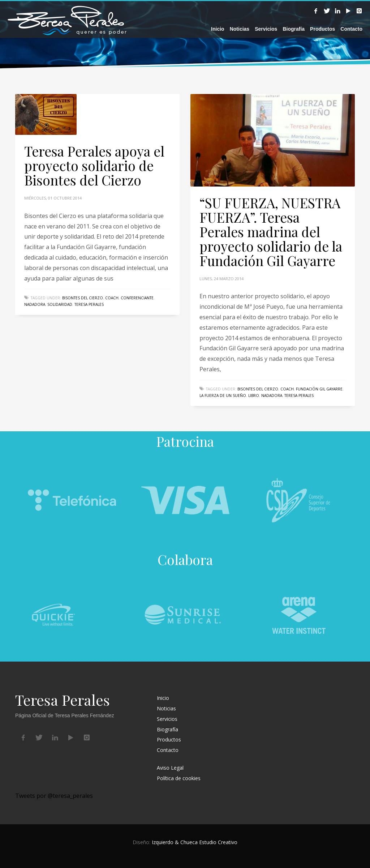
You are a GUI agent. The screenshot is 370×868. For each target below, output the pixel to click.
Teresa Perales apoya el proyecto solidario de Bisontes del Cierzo (94, 165)
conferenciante (137, 298)
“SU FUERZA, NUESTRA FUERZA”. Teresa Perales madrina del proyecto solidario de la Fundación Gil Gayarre (271, 232)
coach (112, 298)
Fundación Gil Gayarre (319, 389)
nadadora (35, 304)
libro (254, 395)
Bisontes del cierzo (83, 298)
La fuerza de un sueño (223, 395)
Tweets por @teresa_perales (54, 796)
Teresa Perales (89, 304)
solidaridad (60, 304)
